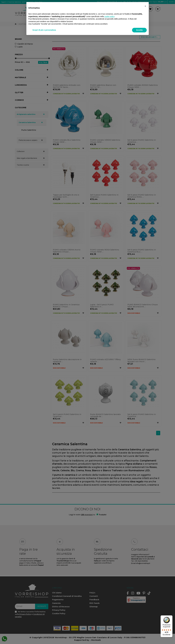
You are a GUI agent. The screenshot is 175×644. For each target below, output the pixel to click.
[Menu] (171, 617)
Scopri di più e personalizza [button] (44, 30)
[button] (145, 6)
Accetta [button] (139, 30)
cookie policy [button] (109, 16)
